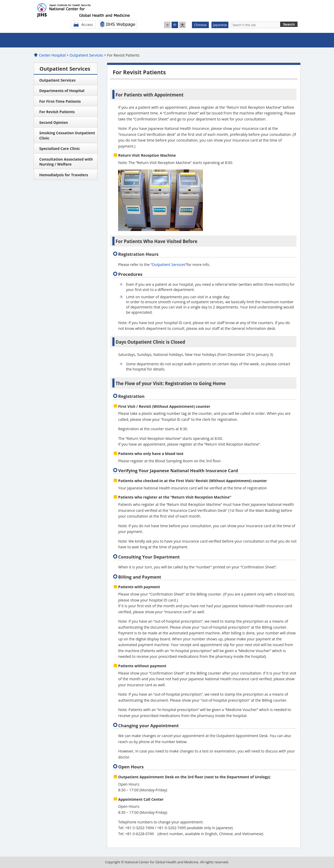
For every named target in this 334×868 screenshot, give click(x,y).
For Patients (278, 40)
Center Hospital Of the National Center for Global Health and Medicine (86, 10)
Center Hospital (52, 55)
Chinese (200, 25)
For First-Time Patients (60, 101)
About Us (56, 40)
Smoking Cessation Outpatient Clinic (67, 135)
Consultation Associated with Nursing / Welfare (66, 162)
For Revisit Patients (57, 112)
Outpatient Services (86, 55)
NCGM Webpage (118, 25)
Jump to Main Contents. (0, 0)
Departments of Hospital (62, 91)
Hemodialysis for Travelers (64, 175)
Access (83, 25)
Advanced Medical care (234, 40)
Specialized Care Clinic (60, 148)
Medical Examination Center (189, 40)
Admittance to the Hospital (145, 40)
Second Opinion (54, 122)
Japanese (220, 25)
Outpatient (100, 40)
